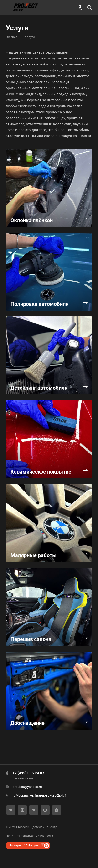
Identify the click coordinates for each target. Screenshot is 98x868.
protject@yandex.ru (27, 787)
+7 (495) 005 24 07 (28, 773)
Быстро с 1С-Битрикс (25, 846)
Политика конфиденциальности (29, 836)
